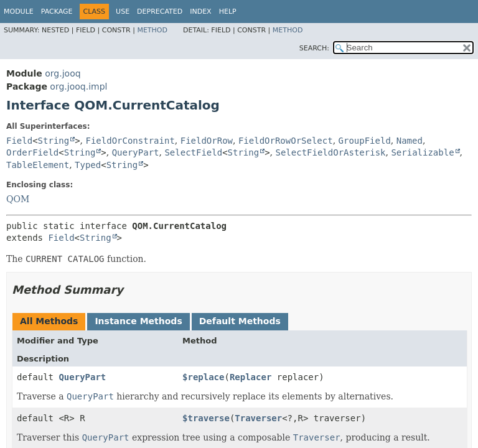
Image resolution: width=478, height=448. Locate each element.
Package (57, 12)
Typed (88, 165)
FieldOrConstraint (130, 141)
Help (228, 12)
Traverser (258, 418)
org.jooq (63, 73)
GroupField (365, 141)
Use (123, 12)
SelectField (193, 152)
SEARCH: (314, 48)
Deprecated (160, 12)
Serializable (422, 152)
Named (410, 141)
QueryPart (136, 152)
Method (152, 30)
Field (19, 141)
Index (200, 12)
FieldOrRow (207, 141)
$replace (203, 377)
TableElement (38, 165)
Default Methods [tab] (240, 321)
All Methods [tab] (49, 321)
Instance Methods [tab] (138, 321)
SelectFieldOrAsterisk (331, 152)
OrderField (32, 152)
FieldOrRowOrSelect (286, 141)
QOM (18, 199)
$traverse (206, 418)
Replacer (251, 377)
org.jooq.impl (78, 86)
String (54, 141)
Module (19, 12)
